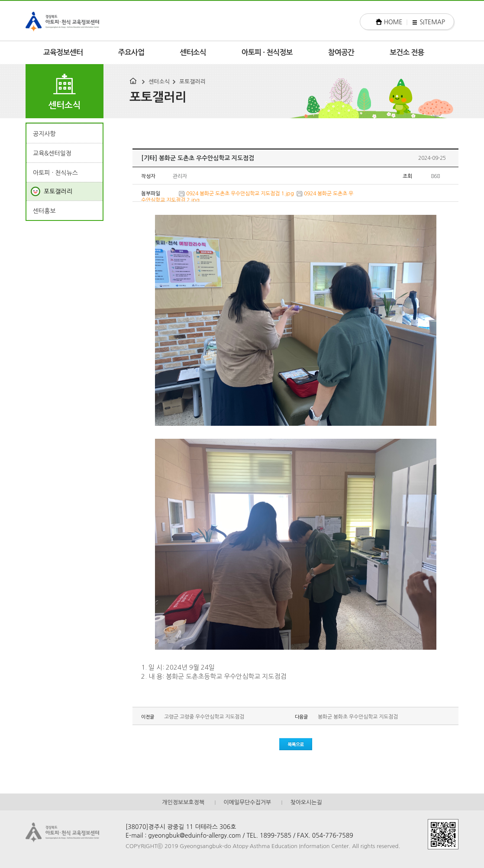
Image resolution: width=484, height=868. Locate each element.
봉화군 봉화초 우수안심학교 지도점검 (358, 717)
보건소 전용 (407, 53)
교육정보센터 (63, 53)
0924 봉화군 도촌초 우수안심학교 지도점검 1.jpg (240, 194)
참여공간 (341, 53)
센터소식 (193, 53)
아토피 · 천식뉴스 (55, 173)
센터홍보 (44, 211)
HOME (393, 22)
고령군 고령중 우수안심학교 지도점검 (204, 717)
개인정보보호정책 (183, 802)
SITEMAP (432, 22)
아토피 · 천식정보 (267, 53)
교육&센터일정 (52, 153)
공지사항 (44, 134)
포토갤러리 (192, 82)
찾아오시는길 (306, 802)
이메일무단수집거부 (247, 802)
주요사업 (131, 53)
